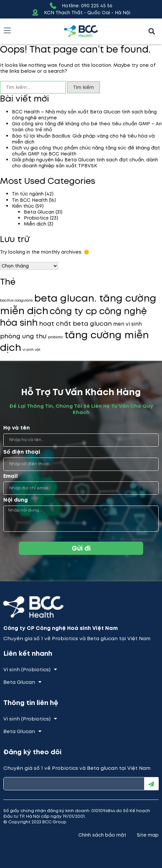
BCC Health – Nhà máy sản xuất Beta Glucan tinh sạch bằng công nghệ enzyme (84, 115)
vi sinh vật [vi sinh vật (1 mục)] (31, 350)
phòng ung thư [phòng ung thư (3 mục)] (23, 336)
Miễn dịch (35, 224)
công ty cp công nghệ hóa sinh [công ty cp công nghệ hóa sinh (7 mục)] (73, 317)
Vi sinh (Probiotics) (30, 670)
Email (11, 476)
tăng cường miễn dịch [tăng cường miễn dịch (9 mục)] (74, 341)
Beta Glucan (39, 212)
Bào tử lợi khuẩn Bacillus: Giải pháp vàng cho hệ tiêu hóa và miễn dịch (83, 139)
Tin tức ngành (28, 194)
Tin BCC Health (30, 200)
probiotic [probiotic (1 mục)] (56, 337)
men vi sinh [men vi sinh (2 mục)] (127, 324)
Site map (148, 835)
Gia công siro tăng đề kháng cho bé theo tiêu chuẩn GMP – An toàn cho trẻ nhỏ (87, 127)
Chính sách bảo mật (102, 835)
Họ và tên (17, 428)
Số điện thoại (22, 452)
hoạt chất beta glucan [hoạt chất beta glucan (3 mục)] (75, 324)
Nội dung (16, 500)
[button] (152, 31)
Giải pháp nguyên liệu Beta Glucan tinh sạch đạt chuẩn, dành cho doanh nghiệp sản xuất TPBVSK (85, 163)
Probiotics (36, 218)
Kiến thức (23, 206)
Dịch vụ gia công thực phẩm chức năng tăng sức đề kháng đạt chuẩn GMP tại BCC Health (86, 151)
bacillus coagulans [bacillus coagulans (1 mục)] (16, 300)
